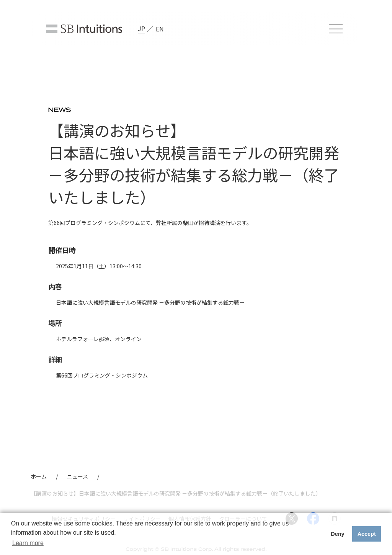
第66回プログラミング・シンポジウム (102, 375)
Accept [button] (367, 534)
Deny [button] (337, 534)
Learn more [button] (28, 543)
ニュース (78, 476)
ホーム (39, 476)
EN (160, 29)
